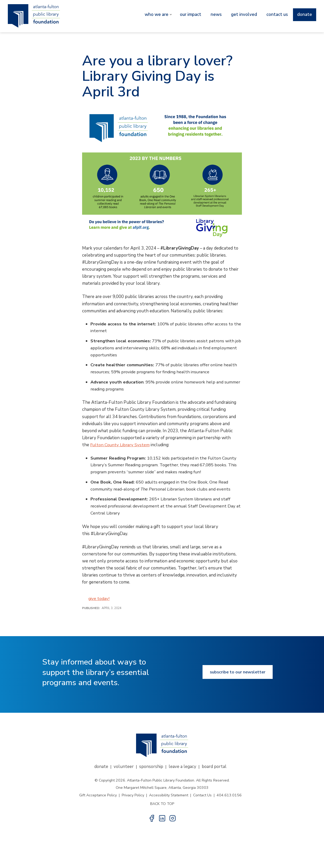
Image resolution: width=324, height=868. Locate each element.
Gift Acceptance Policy (98, 796)
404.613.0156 (229, 796)
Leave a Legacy (182, 768)
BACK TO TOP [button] (162, 805)
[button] (152, 820)
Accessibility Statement (169, 796)
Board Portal (214, 768)
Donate (101, 768)
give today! (99, 600)
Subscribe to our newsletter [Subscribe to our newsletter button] (237, 673)
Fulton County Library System (121, 446)
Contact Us (202, 796)
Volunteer (124, 768)
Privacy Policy (133, 796)
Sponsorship (151, 768)
